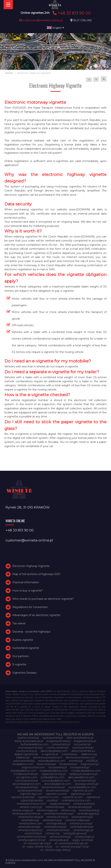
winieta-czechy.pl (31, 807)
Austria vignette (23, 640)
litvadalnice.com (23, 764)
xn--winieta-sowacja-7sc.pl (72, 847)
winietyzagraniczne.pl (32, 840)
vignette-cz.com (56, 794)
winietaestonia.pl (82, 817)
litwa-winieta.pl (46, 764)
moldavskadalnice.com (86, 771)
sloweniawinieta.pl (53, 787)
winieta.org (68, 810)
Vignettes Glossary (25, 673)
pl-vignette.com (27, 777)
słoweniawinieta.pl (58, 790)
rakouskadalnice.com (81, 777)
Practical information (26, 582)
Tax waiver (19, 623)
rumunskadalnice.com (56, 781)
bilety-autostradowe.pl (29, 741)
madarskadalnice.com (54, 771)
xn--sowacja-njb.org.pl (37, 843)
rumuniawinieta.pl (27, 781)
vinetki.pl (52, 800)
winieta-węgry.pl (47, 810)
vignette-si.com (73, 797)
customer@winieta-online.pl (41, 20)
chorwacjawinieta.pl (30, 748)
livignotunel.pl (90, 764)
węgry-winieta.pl (83, 840)
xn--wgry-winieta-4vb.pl (37, 847)
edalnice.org (89, 754)
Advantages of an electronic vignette (36, 615)
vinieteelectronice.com (31, 804)
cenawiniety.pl (61, 744)
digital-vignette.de (26, 754)
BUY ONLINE (83, 20)
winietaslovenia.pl (29, 827)
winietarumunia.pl (81, 823)
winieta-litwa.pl (55, 807)
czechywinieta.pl (83, 748)
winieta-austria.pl (84, 804)
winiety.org (53, 833)
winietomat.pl (33, 833)
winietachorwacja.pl (31, 817)
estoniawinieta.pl (24, 761)
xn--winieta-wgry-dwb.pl (55, 850)
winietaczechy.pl (57, 817)
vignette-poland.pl (23, 797)
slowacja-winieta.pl (87, 784)
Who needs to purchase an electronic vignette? (43, 599)
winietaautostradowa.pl (59, 814)
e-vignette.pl (50, 754)
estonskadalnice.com (52, 761)
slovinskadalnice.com (58, 784)
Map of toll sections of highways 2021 (36, 574)
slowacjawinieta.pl (27, 787)
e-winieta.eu (70, 754)
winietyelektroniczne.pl (31, 837)
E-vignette (19, 664)
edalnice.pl (23, 758)
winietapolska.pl (56, 823)
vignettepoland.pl (32, 800)
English (55, 28)
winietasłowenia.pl (58, 830)
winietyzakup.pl (59, 840)
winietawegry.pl (83, 830)
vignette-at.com (83, 790)
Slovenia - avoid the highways (31, 632)
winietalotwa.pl (52, 820)
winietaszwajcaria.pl (30, 830)
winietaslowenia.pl (82, 827)
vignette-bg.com (31, 794)
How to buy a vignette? (28, 591)
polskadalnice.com (53, 777)
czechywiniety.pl (26, 751)
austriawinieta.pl (53, 738)
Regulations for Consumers (30, 607)
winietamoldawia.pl (78, 820)
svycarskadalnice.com (82, 787)
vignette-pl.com (81, 794)
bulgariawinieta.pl (85, 741)
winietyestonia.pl (60, 837)
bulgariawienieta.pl (59, 741)
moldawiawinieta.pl (26, 774)
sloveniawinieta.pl (85, 781)
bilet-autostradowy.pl (80, 738)
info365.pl (92, 761)
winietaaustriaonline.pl (26, 814)
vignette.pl (93, 797)
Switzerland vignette (26, 648)
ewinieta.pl (76, 761)
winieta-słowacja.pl (80, 807)
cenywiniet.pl (82, 744)
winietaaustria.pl (89, 810)
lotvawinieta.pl (58, 767)
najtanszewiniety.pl (54, 774)
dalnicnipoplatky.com (54, 751)
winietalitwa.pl (30, 820)
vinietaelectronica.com (76, 800)
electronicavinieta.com (48, 758)
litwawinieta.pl (68, 764)
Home (9, 73)
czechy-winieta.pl (57, 748)
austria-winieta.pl (28, 738)
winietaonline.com (31, 823)
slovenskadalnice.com (27, 784)
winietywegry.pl (84, 837)
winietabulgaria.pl (88, 814)
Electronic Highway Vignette (31, 566)
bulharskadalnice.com (35, 744)
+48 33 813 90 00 (71, 13)
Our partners (21, 656)
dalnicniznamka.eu (83, 751)
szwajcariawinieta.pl (30, 790)
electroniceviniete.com (80, 758)
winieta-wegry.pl (22, 810)
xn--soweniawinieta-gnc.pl (71, 843)
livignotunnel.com (33, 767)
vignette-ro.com (48, 797)
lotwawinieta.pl (80, 767)
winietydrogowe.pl (75, 833)
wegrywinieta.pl (60, 804)
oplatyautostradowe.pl (83, 774)
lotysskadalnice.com (23, 771)
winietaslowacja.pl (55, 827)
